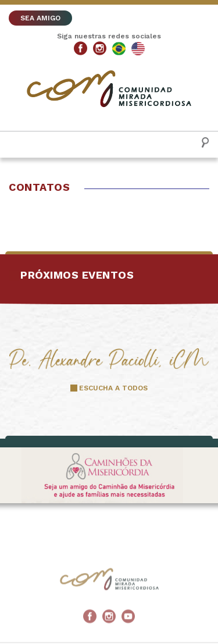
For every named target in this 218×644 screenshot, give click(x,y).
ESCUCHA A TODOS (113, 388)
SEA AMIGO (40, 18)
